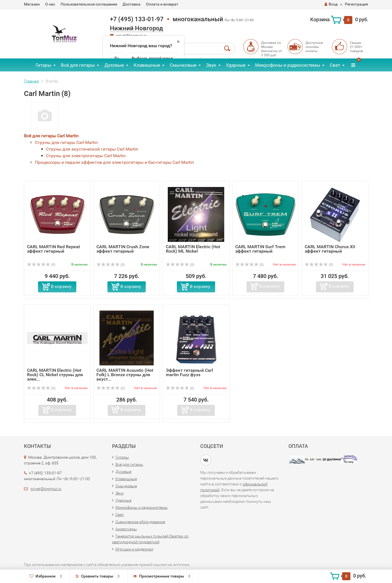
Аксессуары (126, 529)
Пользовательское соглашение (89, 4)
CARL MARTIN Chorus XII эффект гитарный (330, 249)
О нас (50, 4)
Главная (31, 81)
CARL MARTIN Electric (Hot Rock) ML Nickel (193, 249)
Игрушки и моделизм (134, 549)
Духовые (114, 65)
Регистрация (356, 4)
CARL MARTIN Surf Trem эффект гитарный (260, 249)
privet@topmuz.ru (46, 489)
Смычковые (183, 65)
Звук (211, 65)
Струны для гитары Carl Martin (66, 142)
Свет (335, 65)
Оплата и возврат (162, 4)
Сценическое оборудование (140, 522)
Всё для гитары (78, 65)
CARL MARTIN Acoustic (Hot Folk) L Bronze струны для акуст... (125, 375)
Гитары (43, 65)
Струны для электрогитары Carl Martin (86, 156)
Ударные (236, 65)
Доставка (132, 4)
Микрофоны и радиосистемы (288, 65)
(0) (41, 265)
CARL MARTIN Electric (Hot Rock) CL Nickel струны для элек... (55, 375)
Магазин (32, 4)
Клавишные (147, 65)
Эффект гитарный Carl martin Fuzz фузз (189, 372)
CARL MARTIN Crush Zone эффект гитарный (123, 249)
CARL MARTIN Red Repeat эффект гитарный (53, 249)
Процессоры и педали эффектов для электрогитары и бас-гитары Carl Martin (114, 162)
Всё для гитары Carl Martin (51, 136)
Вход (331, 4)
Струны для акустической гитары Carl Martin (92, 149)
